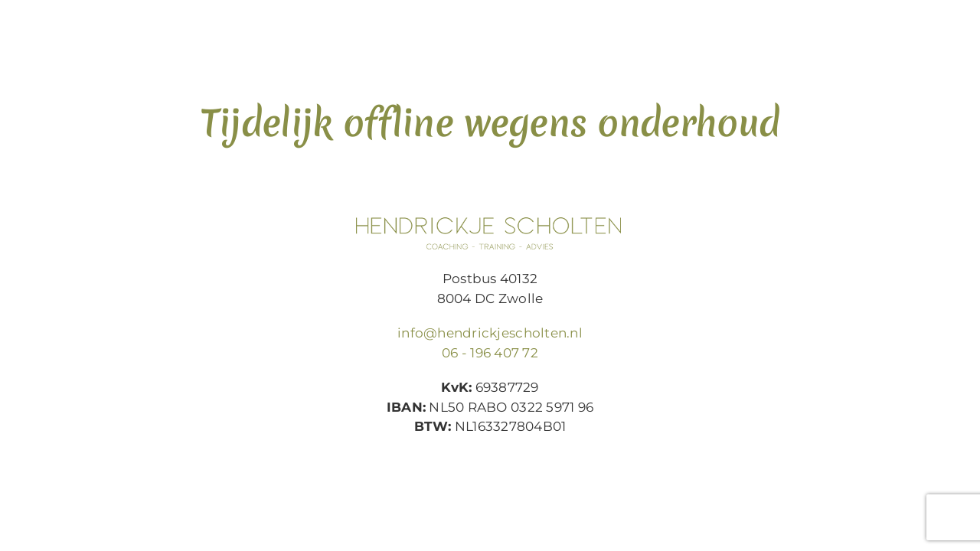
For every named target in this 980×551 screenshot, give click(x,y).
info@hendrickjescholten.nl (490, 333)
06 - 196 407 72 (490, 353)
